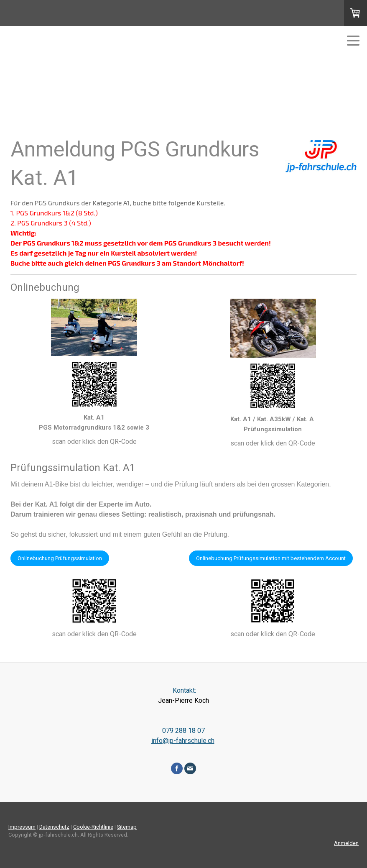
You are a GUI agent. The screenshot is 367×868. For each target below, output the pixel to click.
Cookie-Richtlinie (93, 827)
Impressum (22, 827)
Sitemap (127, 827)
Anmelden (346, 843)
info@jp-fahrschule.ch (183, 741)
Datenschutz (54, 827)
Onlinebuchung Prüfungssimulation (60, 558)
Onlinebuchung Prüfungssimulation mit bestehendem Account (271, 558)
